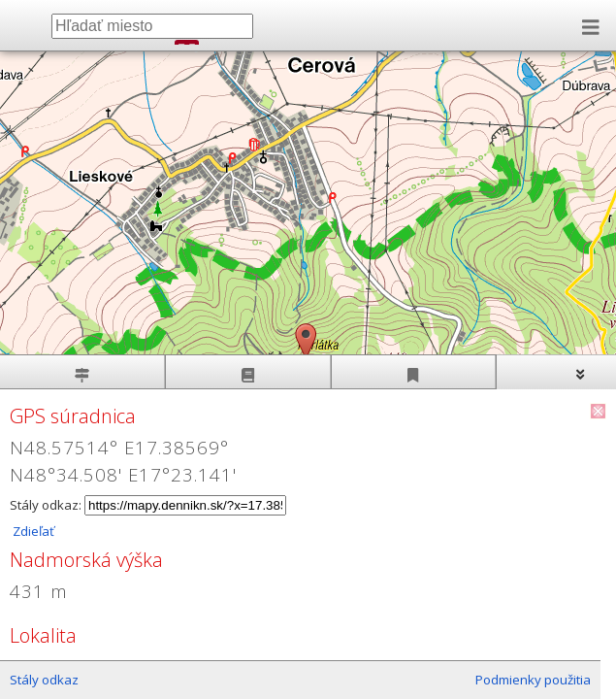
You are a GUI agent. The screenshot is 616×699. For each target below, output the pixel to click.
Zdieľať (32, 531)
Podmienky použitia (533, 680)
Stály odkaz (44, 680)
